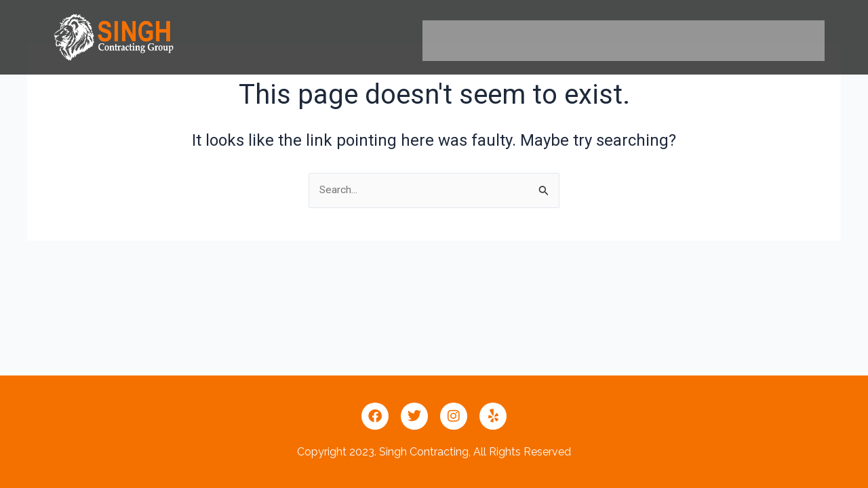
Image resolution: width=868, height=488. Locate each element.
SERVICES (602, 41)
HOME (455, 41)
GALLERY (684, 41)
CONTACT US (774, 41)
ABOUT (524, 41)
